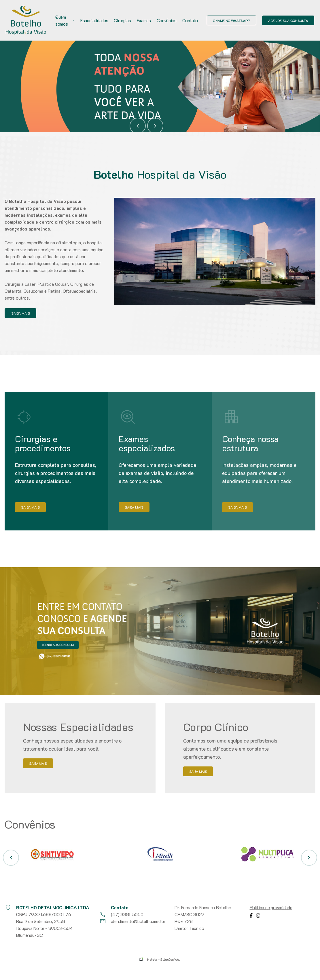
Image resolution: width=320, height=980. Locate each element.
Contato (190, 20)
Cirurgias (122, 20)
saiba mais (21, 313)
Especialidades (94, 20)
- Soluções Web (164, 959)
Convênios (167, 20)
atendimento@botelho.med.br (132, 921)
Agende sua (288, 20)
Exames (144, 20)
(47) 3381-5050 (121, 914)
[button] (138, 126)
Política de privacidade (271, 907)
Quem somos (65, 20)
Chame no (232, 20)
